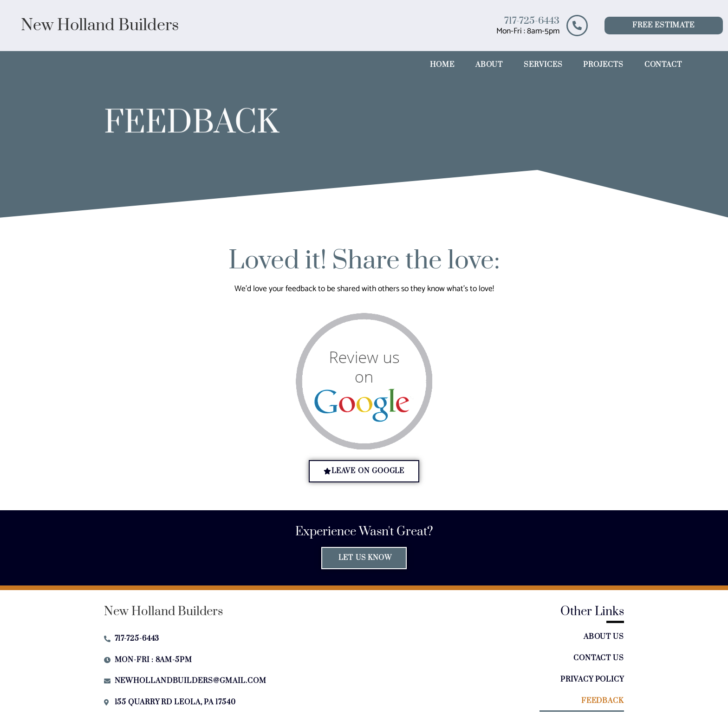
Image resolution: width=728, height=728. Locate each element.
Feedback (603, 701)
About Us (604, 637)
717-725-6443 (532, 21)
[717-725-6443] (577, 26)
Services (543, 65)
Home (442, 65)
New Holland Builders (100, 26)
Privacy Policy (592, 679)
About (489, 65)
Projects (603, 65)
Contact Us (599, 658)
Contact (663, 65)
